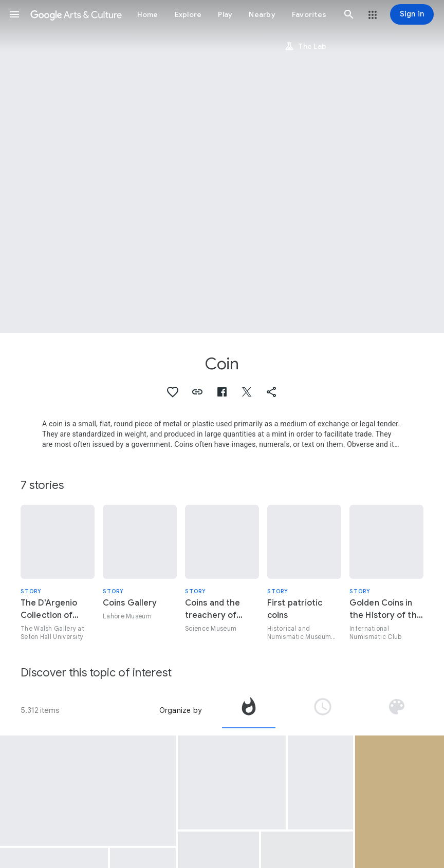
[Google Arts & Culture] (76, 14)
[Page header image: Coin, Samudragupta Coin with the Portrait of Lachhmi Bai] (222, 166)
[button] (14, 14)
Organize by (180, 710)
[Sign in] (412, 14)
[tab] (249, 710)
